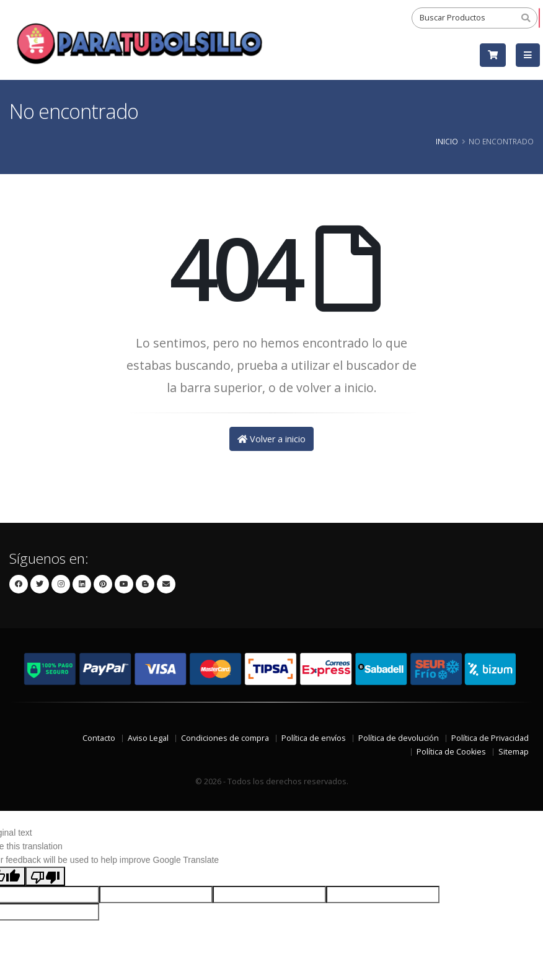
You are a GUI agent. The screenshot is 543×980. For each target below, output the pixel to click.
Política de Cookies (451, 752)
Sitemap (514, 752)
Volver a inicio (271, 439)
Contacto (99, 738)
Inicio (447, 141)
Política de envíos (314, 738)
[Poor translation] (45, 876)
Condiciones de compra (225, 738)
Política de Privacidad (490, 738)
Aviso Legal (148, 738)
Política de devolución (399, 738)
